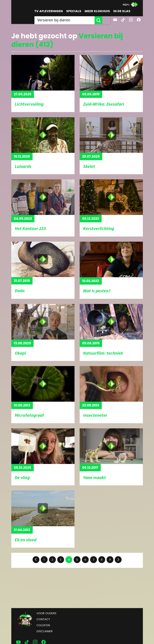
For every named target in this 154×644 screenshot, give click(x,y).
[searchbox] (69, 20)
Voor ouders (46, 613)
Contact (43, 619)
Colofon (43, 625)
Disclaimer (45, 631)
